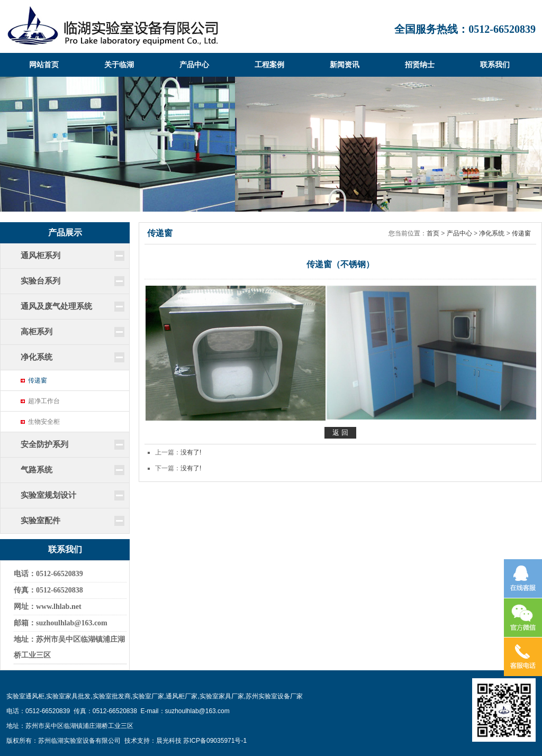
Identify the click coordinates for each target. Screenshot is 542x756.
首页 (433, 233)
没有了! (191, 452)
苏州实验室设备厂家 (274, 696)
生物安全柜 (44, 422)
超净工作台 (44, 401)
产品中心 (459, 233)
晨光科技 (169, 741)
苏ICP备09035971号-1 (215, 741)
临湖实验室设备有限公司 (113, 26)
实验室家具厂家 (222, 696)
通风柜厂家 (182, 696)
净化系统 (492, 233)
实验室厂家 (148, 696)
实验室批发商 (112, 696)
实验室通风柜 (25, 696)
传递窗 (38, 380)
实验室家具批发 (68, 696)
